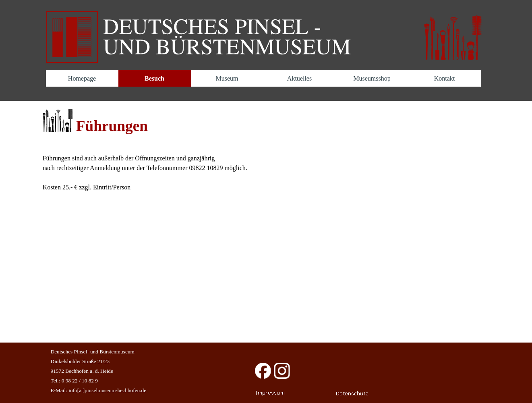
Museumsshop (372, 78)
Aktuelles (299, 78)
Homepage (82, 78)
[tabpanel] (266, 123)
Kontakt (445, 78)
